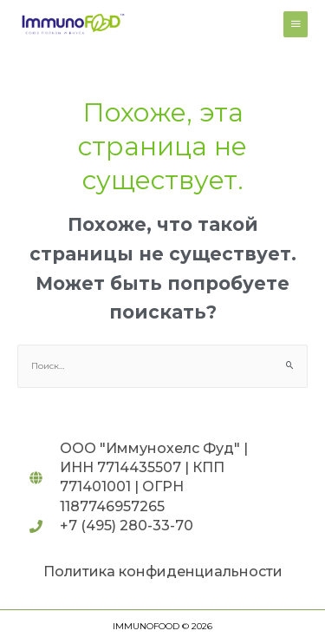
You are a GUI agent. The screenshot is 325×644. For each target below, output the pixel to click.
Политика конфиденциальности (163, 572)
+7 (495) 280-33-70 (127, 526)
